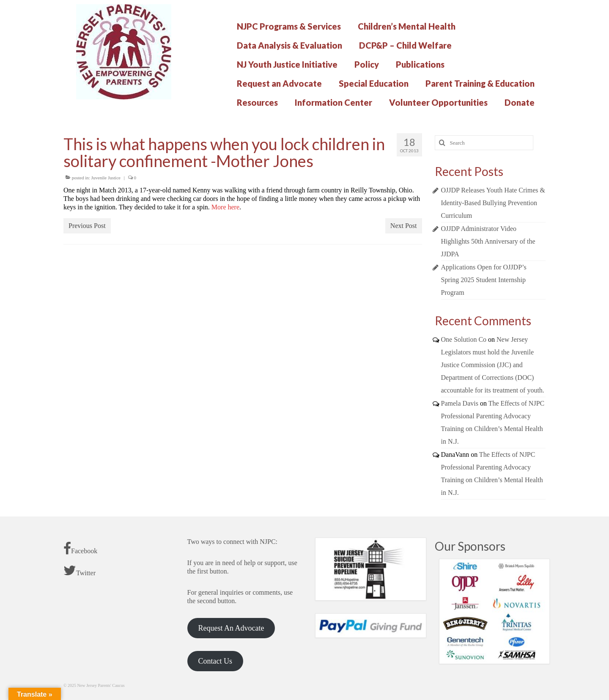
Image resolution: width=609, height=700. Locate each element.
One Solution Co (464, 339)
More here (225, 207)
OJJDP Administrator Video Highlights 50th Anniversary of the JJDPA (488, 241)
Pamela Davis (460, 403)
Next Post (404, 226)
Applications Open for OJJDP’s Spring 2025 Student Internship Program (484, 280)
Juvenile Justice (106, 178)
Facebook (80, 549)
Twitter (80, 571)
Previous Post (87, 226)
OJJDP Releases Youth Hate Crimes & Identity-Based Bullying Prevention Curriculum (493, 203)
